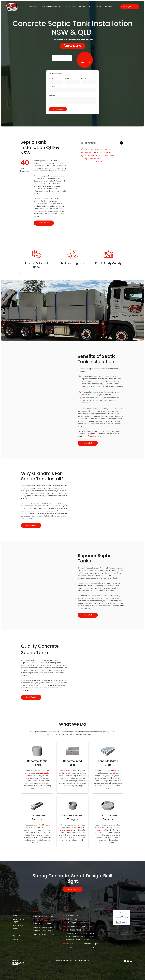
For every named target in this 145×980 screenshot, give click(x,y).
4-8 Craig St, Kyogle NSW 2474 (78, 923)
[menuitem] (34, 7)
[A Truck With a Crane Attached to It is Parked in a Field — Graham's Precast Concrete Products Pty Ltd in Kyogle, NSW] (44, 384)
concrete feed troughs (40, 825)
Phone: (84, 79)
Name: (51, 79)
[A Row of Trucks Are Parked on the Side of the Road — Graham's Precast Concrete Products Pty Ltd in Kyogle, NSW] (44, 585)
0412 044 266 (71, 919)
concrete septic (43, 773)
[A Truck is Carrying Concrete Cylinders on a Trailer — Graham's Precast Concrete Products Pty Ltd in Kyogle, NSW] (101, 499)
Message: (52, 95)
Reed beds (65, 771)
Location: (52, 87)
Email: (67, 79)
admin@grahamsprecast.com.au (79, 926)
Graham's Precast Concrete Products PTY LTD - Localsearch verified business (121, 918)
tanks (29, 776)
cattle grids (112, 771)
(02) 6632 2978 (94, 436)
